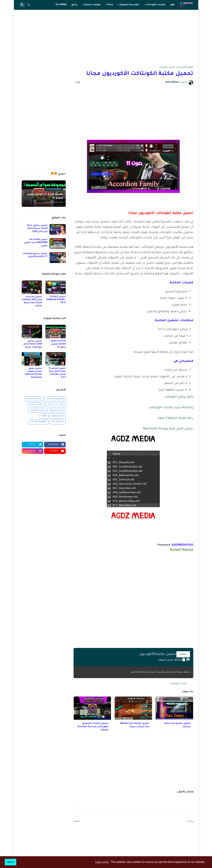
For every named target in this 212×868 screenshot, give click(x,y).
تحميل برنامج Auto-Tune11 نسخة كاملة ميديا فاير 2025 (37, 229)
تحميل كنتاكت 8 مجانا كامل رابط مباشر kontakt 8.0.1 (57, 373)
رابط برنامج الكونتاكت (179, 397)
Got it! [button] (10, 862)
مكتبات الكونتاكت (167, 67)
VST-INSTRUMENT (39, 422)
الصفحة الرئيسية (185, 67)
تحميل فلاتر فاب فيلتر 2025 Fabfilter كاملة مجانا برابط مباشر (32, 301)
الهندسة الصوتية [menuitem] (129, 5)
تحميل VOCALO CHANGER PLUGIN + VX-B (56, 300)
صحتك (51, 405)
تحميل (183, 654)
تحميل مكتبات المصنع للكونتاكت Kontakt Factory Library (93, 727)
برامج (61, 405)
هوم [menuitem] (172, 5)
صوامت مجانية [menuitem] (92, 5)
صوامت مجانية (36, 405)
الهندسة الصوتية (34, 399)
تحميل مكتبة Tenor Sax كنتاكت (177, 725)
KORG (44, 416)
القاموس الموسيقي (55, 399)
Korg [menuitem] (110, 5)
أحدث (189, 821)
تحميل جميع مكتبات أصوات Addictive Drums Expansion (34, 373)
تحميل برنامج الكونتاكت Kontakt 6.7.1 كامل (35, 255)
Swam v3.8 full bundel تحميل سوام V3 (58, 344)
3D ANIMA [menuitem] (61, 5)
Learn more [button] (102, 862)
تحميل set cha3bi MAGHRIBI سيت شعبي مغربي (36, 243)
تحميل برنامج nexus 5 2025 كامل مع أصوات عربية (33, 344)
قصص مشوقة (57, 410)
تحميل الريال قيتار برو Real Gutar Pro (168, 429)
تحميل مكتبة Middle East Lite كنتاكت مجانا (135, 725)
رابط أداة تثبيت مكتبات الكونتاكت (171, 408)
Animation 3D (58, 416)
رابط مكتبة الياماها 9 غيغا (176, 418)
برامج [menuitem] (74, 5)
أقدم (77, 821)
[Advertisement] (106, 38)
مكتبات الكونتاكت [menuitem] (156, 5)
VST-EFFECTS (58, 422)
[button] (29, 5)
